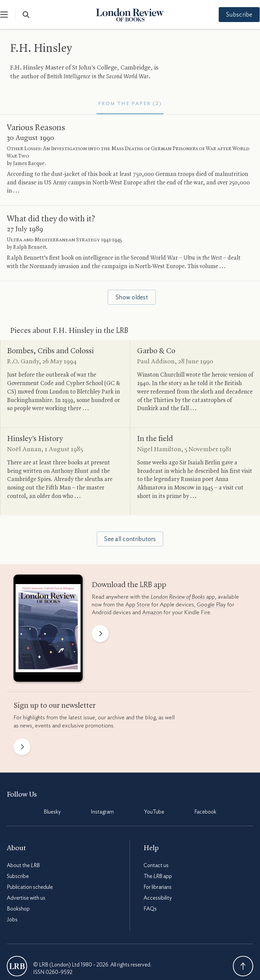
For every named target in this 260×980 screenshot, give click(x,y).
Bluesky (52, 812)
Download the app (129, 585)
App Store (138, 605)
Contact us (156, 865)
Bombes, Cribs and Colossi (50, 351)
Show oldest (132, 298)
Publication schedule (30, 887)
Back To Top (243, 966)
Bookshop (18, 909)
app (183, 597)
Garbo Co (156, 351)
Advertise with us (26, 898)
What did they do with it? (51, 219)
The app (158, 876)
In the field (155, 439)
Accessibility (158, 898)
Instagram (102, 812)
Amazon (152, 612)
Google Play (211, 605)
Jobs (12, 920)
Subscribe (233, 15)
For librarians (158, 887)
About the (23, 865)
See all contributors (130, 539)
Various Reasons (36, 128)
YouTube (154, 812)
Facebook (205, 812)
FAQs (150, 909)
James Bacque (29, 164)
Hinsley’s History (35, 439)
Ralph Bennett (30, 247)
